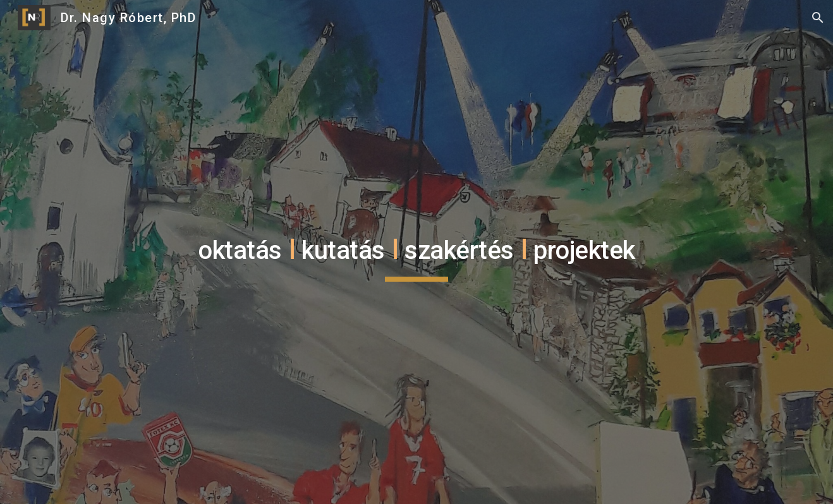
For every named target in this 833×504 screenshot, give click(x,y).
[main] (416, 252)
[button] (818, 18)
